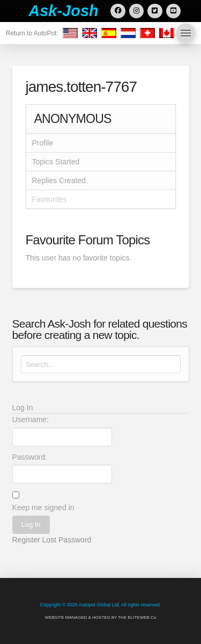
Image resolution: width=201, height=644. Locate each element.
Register (26, 540)
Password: (30, 457)
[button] (186, 33)
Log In (31, 524)
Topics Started (56, 162)
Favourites (50, 199)
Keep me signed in (43, 508)
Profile (43, 143)
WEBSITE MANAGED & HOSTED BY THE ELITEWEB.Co (101, 617)
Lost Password (67, 540)
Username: (31, 419)
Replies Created (59, 180)
